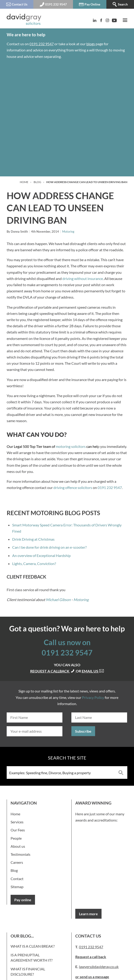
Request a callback (53, 671)
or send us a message (92, 977)
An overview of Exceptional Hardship (41, 555)
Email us (93, 671)
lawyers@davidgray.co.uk (99, 967)
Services (17, 822)
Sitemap (17, 887)
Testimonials (20, 854)
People (16, 838)
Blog (37, 182)
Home (24, 182)
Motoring (68, 232)
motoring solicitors (71, 446)
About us (18, 846)
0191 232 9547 (42, 44)
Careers (17, 862)
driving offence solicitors (73, 487)
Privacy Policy (93, 697)
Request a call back (91, 957)
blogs (91, 44)
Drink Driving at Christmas (33, 539)
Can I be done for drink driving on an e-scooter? (49, 547)
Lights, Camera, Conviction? (34, 563)
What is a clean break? (33, 946)
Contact (17, 879)
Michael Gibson (58, 600)
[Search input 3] (61, 772)
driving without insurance (83, 278)
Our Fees (18, 830)
